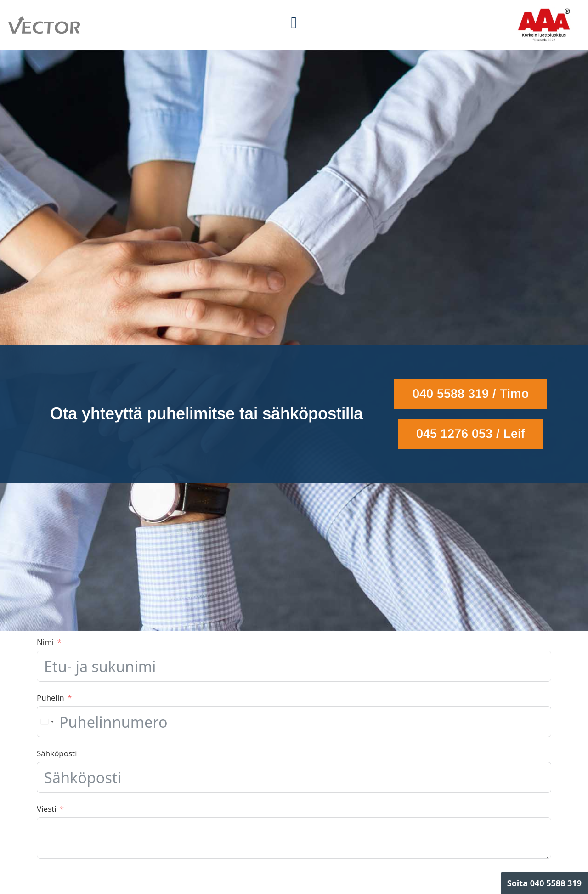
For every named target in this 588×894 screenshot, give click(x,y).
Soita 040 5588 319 (544, 883)
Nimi (45, 642)
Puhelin (51, 698)
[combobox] (47, 722)
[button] (294, 23)
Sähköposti (57, 753)
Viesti (46, 809)
